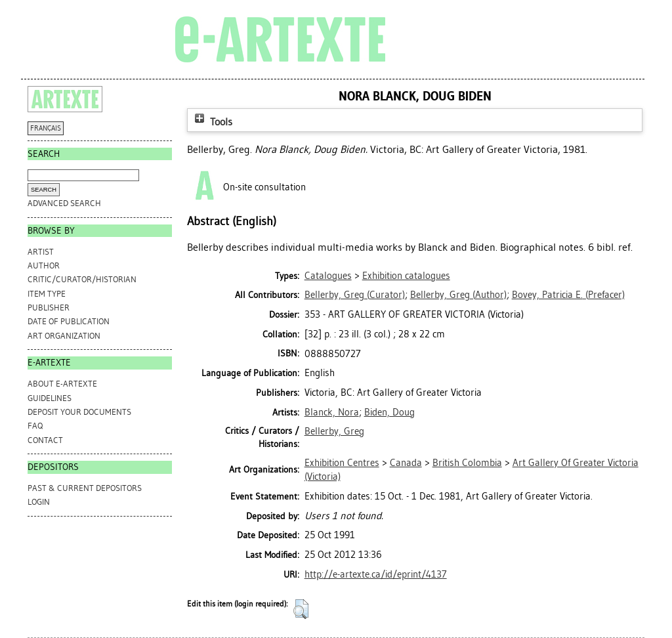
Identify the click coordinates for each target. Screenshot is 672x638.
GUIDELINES (50, 398)
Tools (212, 122)
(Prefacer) (568, 295)
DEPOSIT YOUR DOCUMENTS (79, 412)
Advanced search (64, 203)
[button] (301, 609)
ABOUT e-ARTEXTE (62, 384)
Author (44, 266)
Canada (406, 463)
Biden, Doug (389, 412)
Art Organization (64, 336)
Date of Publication (69, 321)
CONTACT (45, 440)
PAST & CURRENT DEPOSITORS (85, 488)
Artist (41, 252)
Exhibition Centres (342, 463)
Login (39, 502)
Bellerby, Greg (334, 431)
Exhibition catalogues (406, 276)
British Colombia (467, 463)
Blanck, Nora (332, 412)
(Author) (458, 295)
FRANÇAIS (46, 128)
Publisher (49, 308)
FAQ (35, 426)
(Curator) (355, 295)
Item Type (47, 294)
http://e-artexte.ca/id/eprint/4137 (376, 574)
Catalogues (328, 276)
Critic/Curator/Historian (82, 279)
